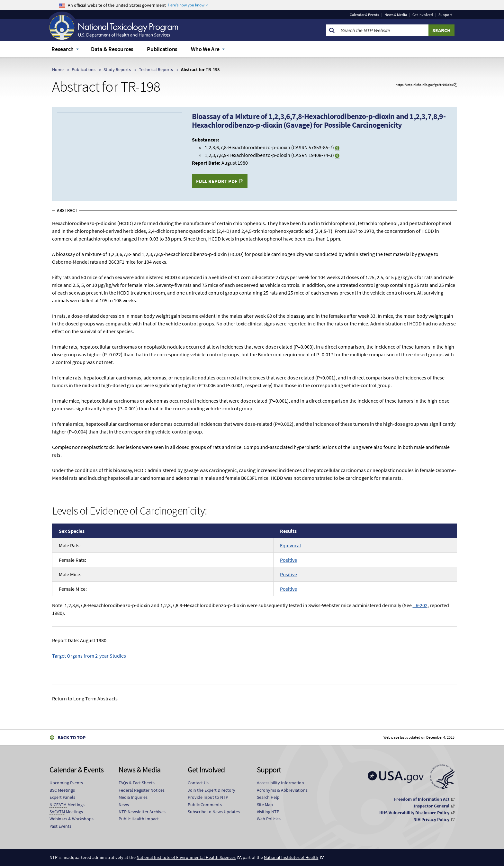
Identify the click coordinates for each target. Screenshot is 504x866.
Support (445, 15)
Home (58, 69)
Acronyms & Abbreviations (282, 790)
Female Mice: (73, 589)
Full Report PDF (217, 181)
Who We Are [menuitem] (205, 49)
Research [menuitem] (63, 49)
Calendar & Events (364, 15)
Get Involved (423, 15)
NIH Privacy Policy (431, 819)
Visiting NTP (268, 812)
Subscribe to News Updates (214, 812)
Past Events (60, 826)
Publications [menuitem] (162, 49)
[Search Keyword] (383, 30)
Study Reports (117, 69)
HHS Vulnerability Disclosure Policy (414, 813)
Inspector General (432, 806)
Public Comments (205, 805)
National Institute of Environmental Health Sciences (186, 857)
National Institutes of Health (291, 857)
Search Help (268, 797)
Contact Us (198, 783)
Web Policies (269, 819)
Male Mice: (70, 574)
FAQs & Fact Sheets (137, 783)
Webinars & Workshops (72, 819)
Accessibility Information (280, 783)
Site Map (265, 805)
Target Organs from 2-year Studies (89, 656)
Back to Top (72, 738)
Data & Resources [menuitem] (112, 49)
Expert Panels (62, 797)
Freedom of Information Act (422, 799)
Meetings (62, 790)
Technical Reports (156, 69)
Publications (84, 69)
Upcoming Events (66, 783)
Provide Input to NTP (208, 797)
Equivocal (290, 545)
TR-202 (420, 605)
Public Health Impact (139, 819)
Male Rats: (70, 545)
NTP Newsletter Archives (142, 812)
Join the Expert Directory (212, 790)
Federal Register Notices (142, 790)
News (124, 805)
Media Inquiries (133, 797)
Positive (288, 560)
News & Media (396, 15)
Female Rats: (72, 560)
